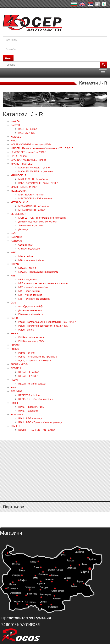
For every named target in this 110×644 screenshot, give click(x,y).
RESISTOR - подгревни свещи (36, 399)
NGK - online (26, 256)
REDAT (14, 380)
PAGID (14, 318)
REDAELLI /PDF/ (28, 376)
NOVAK (15, 264)
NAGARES (16, 237)
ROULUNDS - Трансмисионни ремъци (40, 422)
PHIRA (14, 333)
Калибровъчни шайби (31, 306)
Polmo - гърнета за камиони (35, 360)
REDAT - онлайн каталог (32, 384)
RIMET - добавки (28, 411)
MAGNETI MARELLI (22, 164)
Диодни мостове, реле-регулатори (38, 221)
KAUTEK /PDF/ (27, 133)
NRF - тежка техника (30, 295)
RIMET (14, 403)
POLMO (15, 349)
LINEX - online (19, 156)
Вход (8, 58)
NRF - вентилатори (29, 291)
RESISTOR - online (29, 395)
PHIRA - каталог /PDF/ (31, 341)
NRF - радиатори (28, 279)
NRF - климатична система (34, 299)
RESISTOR (17, 391)
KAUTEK (15, 125)
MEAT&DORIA (19, 191)
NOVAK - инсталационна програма (38, 272)
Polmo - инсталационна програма (38, 357)
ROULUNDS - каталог (30, 418)
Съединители (26, 245)
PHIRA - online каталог (31, 337)
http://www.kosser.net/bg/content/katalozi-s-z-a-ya (55, 487)
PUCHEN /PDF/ (19, 364)
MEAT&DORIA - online (31, 194)
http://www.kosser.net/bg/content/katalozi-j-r (55, 475)
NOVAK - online (27, 268)
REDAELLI (16, 368)
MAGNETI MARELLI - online (34, 167)
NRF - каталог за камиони (33, 287)
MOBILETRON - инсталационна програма (42, 218)
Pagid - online (26, 330)
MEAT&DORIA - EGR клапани (35, 198)
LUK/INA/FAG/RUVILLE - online (28, 160)
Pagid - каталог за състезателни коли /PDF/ (43, 326)
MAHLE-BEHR (18, 175)
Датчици (23, 229)
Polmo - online (26, 353)
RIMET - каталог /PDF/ (31, 407)
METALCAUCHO (19, 202)
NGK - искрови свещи (31, 260)
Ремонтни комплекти (31, 314)
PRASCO (15, 345)
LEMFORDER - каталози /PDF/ (28, 152)
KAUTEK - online (28, 129)
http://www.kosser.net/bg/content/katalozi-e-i (55, 464)
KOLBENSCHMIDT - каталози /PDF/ (31, 144)
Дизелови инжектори (30, 310)
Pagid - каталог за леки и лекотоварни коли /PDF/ (47, 322)
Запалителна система (31, 225)
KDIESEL (16, 137)
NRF (13, 276)
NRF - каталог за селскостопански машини (43, 283)
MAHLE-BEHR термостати (33, 179)
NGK (13, 252)
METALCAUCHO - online (32, 210)
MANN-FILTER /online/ (24, 187)
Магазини (11, 533)
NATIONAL (16, 241)
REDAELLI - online (29, 372)
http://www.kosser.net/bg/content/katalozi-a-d (55, 452)
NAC (13, 233)
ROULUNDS (17, 414)
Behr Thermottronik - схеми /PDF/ (38, 183)
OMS (13, 303)
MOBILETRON (18, 214)
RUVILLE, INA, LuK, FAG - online (37, 430)
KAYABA (15, 121)
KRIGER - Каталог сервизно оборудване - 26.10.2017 (42, 148)
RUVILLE (16, 426)
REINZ (14, 387)
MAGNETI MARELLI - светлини (36, 171)
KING (14, 140)
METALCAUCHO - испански (34, 206)
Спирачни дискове (29, 248)
